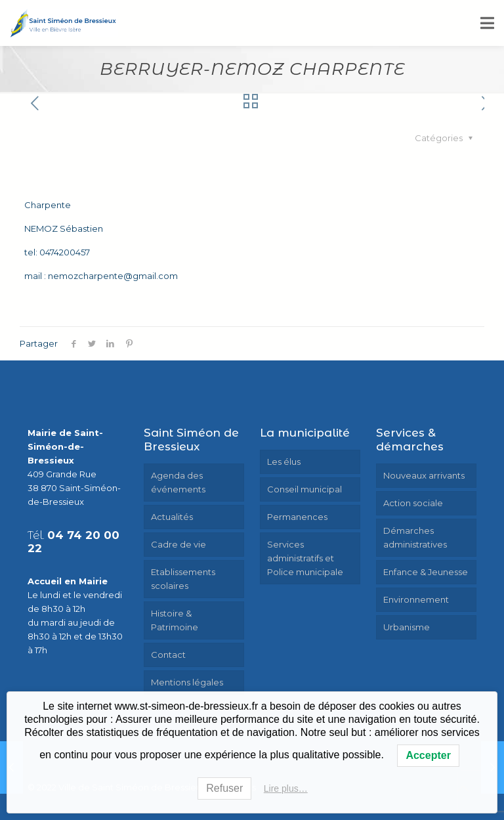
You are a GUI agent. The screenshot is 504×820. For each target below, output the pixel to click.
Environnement (416, 599)
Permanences (297, 517)
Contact (168, 655)
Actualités (172, 517)
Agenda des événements (178, 482)
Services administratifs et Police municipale (305, 558)
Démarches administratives (415, 537)
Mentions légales (187, 682)
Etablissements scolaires (183, 579)
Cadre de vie (178, 544)
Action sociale (413, 503)
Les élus (284, 462)
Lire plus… (286, 788)
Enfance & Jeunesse (426, 572)
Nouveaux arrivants (424, 475)
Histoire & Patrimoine (175, 620)
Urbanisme (407, 627)
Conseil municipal (304, 489)
